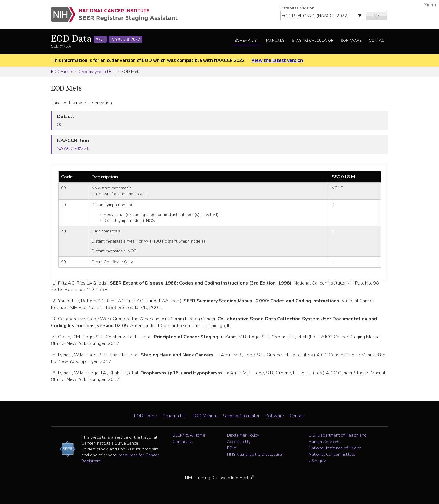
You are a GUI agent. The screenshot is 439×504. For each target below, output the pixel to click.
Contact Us (183, 442)
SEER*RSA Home (189, 435)
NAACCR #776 (73, 148)
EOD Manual (205, 416)
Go (376, 16)
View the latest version (277, 60)
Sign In (431, 5)
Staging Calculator (313, 41)
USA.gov (317, 461)
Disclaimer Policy (243, 435)
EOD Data (97, 39)
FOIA (232, 448)
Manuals (275, 41)
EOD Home (61, 72)
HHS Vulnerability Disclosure (254, 454)
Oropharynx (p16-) (97, 72)
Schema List (247, 41)
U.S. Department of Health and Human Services (338, 438)
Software (351, 41)
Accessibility (239, 442)
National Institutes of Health (335, 448)
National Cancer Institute (332, 454)
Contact (378, 41)
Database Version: (298, 8)
